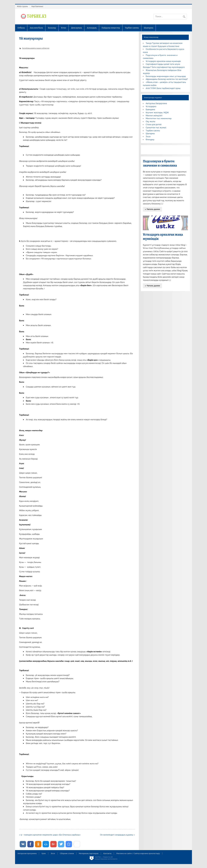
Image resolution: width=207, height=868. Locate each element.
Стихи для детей (154, 125)
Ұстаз (64, 28)
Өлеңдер (150, 140)
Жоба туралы (22, 6)
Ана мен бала (36, 28)
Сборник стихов (67, 854)
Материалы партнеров (89, 854)
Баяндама (150, 110)
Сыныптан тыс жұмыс (156, 128)
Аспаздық (92, 28)
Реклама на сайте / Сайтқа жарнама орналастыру (138, 854)
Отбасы (21, 28)
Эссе (148, 137)
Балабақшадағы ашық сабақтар (36, 48)
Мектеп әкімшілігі (154, 116)
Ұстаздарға (151, 106)
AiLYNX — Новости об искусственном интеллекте (106, 858)
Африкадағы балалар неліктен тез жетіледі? (167, 79)
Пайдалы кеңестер (111, 28)
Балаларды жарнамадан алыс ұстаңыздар (166, 76)
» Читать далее (152, 209)
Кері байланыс (37, 6)
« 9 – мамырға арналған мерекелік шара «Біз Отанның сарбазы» (50, 835)
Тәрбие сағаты (132, 28)
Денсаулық (76, 28)
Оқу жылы (150, 121)
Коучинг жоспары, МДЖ (157, 113)
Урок (44, 854)
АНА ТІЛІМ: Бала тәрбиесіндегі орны (163, 88)
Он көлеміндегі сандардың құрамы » (117, 835)
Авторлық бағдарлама (156, 103)
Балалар (52, 28)
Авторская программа (27, 854)
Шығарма (149, 28)
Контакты (107, 854)
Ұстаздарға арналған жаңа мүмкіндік (163, 61)
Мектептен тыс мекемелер (159, 118)
